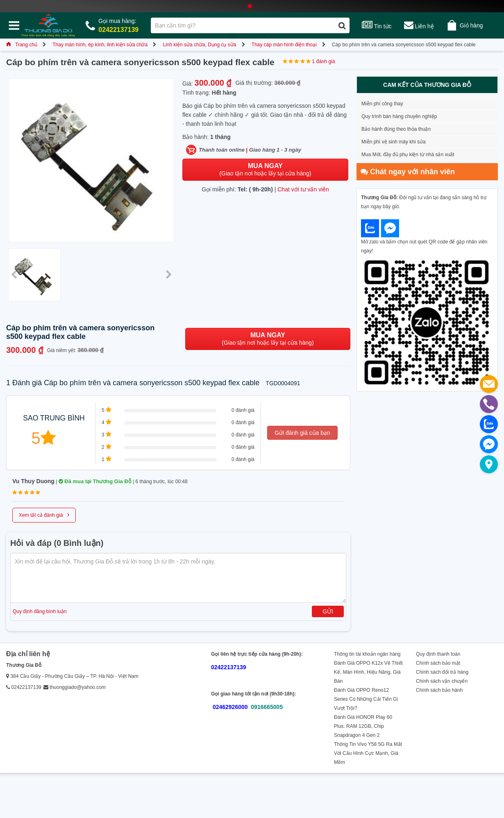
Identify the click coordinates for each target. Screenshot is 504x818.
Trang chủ (22, 45)
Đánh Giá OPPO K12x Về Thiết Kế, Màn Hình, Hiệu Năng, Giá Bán (368, 672)
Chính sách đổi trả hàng (442, 672)
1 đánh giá (324, 61)
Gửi (328, 611)
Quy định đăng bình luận (40, 611)
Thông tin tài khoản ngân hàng (367, 654)
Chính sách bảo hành (439, 690)
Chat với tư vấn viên (303, 189)
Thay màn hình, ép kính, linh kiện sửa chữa (100, 45)
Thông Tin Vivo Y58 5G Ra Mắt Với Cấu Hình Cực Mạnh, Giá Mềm (368, 753)
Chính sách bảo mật (438, 663)
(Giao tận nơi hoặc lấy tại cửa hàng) (265, 169)
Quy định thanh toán (438, 654)
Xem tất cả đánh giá (44, 514)
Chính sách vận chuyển (442, 681)
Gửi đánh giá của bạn (302, 433)
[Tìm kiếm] (342, 25)
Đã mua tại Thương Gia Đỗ (95, 481)
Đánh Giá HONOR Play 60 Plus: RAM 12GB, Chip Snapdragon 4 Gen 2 (363, 726)
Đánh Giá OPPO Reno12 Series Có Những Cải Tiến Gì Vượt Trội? (366, 699)
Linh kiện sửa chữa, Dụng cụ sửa (199, 45)
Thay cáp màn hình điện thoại (284, 45)
